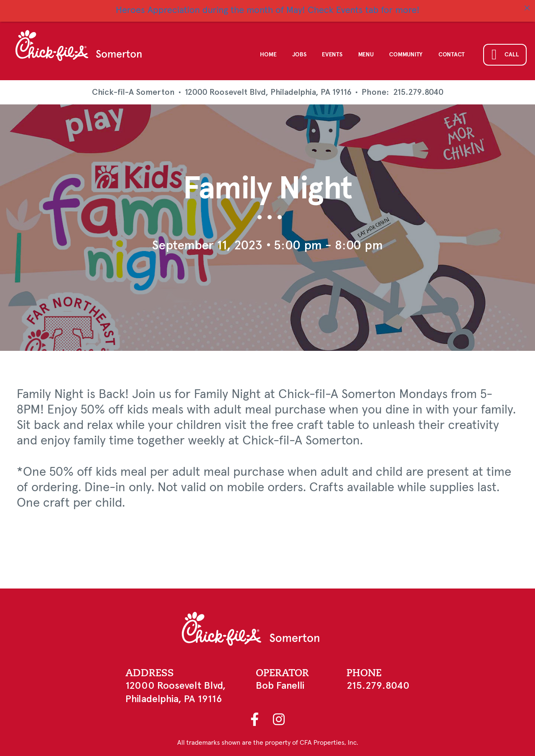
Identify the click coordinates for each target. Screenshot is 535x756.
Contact (452, 55)
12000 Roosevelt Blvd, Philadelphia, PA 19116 (268, 92)
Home (268, 55)
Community (406, 55)
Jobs (299, 55)
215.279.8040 (418, 92)
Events (332, 55)
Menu (366, 55)
